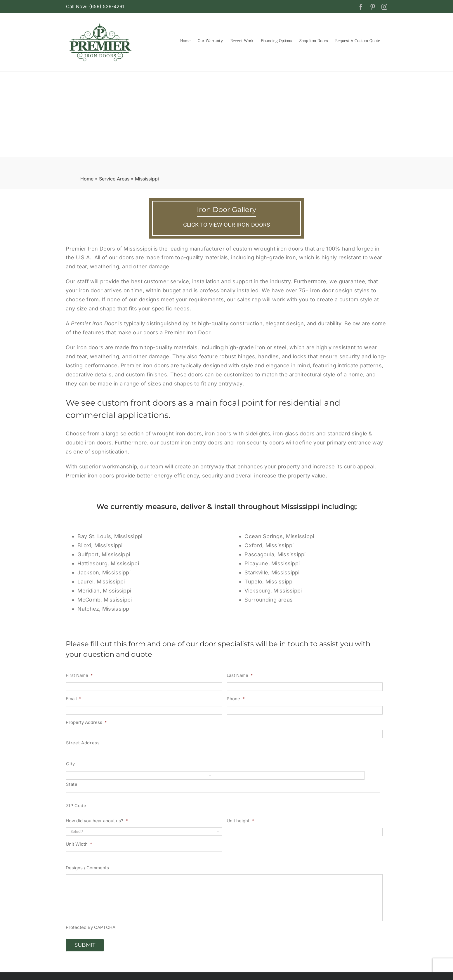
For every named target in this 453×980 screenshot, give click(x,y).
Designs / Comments (87, 868)
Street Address (83, 743)
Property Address (86, 722)
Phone (236, 699)
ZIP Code (76, 806)
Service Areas (114, 179)
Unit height (240, 821)
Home (87, 179)
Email (74, 699)
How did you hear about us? (97, 821)
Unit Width (79, 844)
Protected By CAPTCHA (91, 927)
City (71, 764)
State (72, 784)
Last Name (240, 675)
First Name (79, 675)
